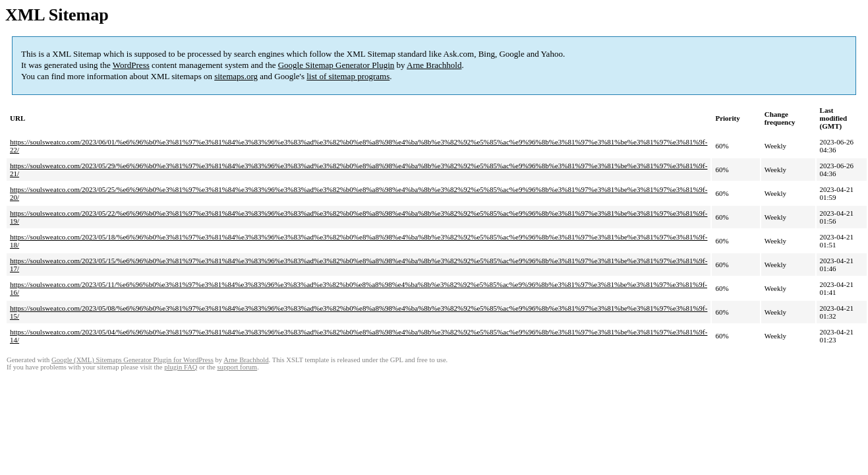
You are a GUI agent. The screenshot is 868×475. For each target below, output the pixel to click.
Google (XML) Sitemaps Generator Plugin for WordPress (132, 360)
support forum (237, 367)
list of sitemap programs (348, 76)
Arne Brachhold (434, 65)
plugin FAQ (181, 367)
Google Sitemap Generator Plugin (336, 65)
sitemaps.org (236, 76)
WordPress (131, 65)
